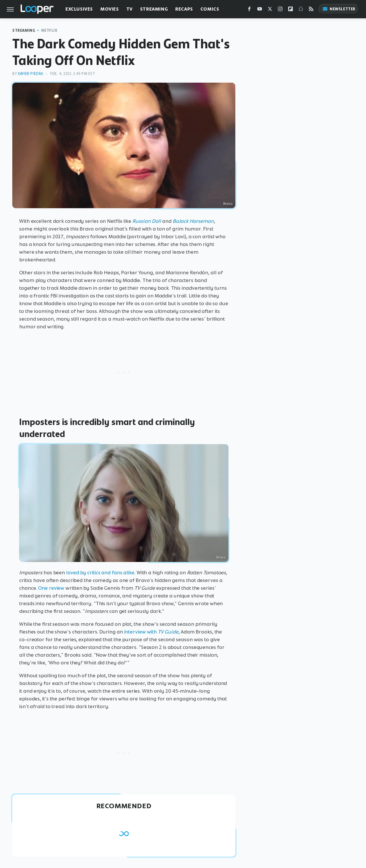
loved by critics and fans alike (100, 573)
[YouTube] (260, 10)
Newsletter (339, 9)
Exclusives (79, 9)
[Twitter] (270, 10)
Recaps (184, 9)
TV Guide (168, 632)
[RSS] (311, 10)
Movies (110, 9)
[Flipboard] (291, 10)
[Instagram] (280, 10)
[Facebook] (249, 10)
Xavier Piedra (30, 74)
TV (130, 9)
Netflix (49, 30)
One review (51, 588)
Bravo (228, 204)
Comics (210, 9)
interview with (141, 632)
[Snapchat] (301, 10)
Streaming (154, 9)
